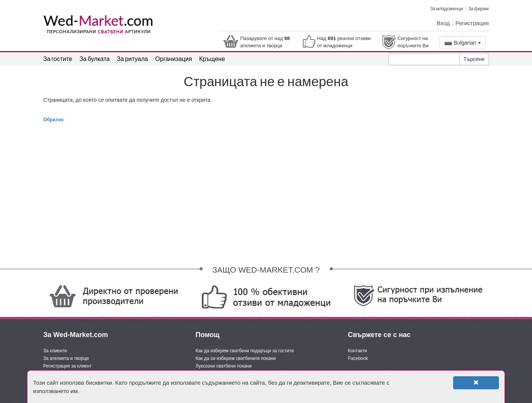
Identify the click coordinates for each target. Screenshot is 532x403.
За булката (95, 59)
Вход (443, 23)
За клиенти (55, 351)
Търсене (474, 59)
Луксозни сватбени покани (224, 366)
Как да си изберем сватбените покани (236, 358)
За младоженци (446, 9)
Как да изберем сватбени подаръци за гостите (245, 351)
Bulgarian (463, 43)
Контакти (358, 351)
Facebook (358, 358)
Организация (174, 59)
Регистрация (472, 23)
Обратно (54, 120)
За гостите (58, 59)
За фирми (478, 9)
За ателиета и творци (66, 358)
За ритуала (133, 59)
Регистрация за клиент (68, 366)
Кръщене (212, 59)
